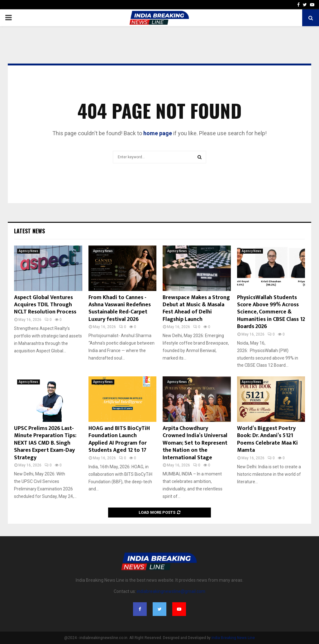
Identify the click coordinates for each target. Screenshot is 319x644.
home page (158, 133)
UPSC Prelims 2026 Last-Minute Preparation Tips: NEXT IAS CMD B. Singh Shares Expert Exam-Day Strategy (45, 443)
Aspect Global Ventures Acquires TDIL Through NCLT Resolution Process (45, 305)
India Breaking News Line (233, 638)
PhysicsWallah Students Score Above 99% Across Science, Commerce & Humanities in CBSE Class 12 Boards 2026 (271, 312)
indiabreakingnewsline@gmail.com (171, 591)
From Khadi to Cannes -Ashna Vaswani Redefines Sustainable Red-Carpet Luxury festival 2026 (120, 308)
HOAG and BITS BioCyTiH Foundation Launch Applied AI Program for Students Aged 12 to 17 (119, 439)
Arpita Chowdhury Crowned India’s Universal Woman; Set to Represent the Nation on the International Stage (195, 443)
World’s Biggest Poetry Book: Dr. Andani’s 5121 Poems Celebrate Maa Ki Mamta (267, 439)
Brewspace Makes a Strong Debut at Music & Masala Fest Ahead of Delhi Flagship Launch (196, 308)
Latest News (29, 231)
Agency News (29, 251)
